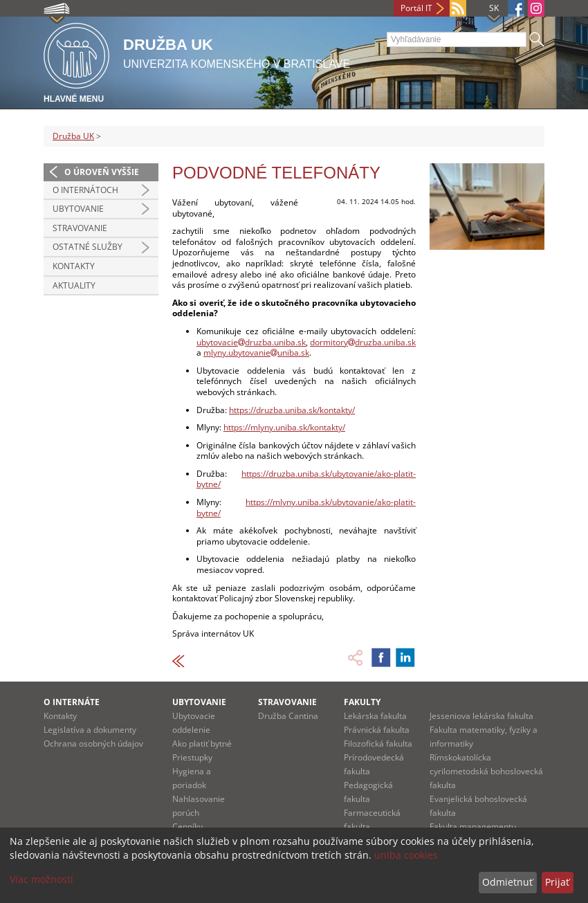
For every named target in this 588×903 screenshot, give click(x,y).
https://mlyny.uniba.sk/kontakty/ (284, 427)
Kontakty (74, 266)
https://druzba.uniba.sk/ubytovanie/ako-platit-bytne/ (306, 479)
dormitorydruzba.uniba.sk (363, 342)
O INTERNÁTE (72, 702)
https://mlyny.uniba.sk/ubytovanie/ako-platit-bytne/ (306, 508)
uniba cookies (406, 855)
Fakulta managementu (473, 827)
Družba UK (73, 136)
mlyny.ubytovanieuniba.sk (256, 353)
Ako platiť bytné (202, 744)
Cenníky (187, 827)
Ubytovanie (78, 209)
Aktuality (74, 285)
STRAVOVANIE (287, 702)
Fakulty (362, 702)
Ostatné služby (88, 247)
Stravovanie (80, 228)
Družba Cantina (288, 716)
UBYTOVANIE (199, 702)
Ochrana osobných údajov (93, 744)
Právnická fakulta (377, 730)
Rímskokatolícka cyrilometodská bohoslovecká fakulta (486, 771)
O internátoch (85, 190)
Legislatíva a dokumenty (90, 730)
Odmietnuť (507, 882)
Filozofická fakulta (378, 744)
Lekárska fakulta (375, 716)
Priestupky (192, 757)
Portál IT (416, 8)
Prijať (557, 882)
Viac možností (42, 879)
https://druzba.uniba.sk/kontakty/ (292, 410)
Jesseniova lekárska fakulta (481, 716)
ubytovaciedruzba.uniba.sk (251, 342)
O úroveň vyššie (102, 172)
